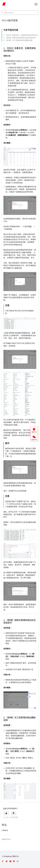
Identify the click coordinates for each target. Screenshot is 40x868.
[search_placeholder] (20, 13)
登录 (5, 839)
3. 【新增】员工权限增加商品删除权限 (18, 40)
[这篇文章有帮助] (6, 813)
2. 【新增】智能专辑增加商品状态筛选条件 (20, 38)
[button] (36, 4)
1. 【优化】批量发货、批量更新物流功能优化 (20, 35)
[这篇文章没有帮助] (14, 813)
